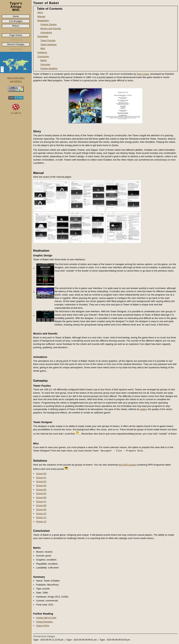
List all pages (16, 21)
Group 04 (41, 490)
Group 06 (41, 497)
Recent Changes (16, 44)
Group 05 (41, 493)
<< (12, 113)
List (16, 113)
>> (20, 113)
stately (143, 409)
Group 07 (41, 502)
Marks (44, 60)
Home (16, 16)
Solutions (42, 52)
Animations (46, 33)
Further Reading (49, 68)
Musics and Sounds (51, 28)
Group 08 (41, 505)
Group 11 (41, 517)
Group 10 (41, 514)
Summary (45, 64)
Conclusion (43, 56)
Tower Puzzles (48, 40)
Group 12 (41, 521)
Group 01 (41, 478)
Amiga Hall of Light (46, 618)
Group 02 (41, 481)
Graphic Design (48, 24)
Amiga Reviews (44, 622)
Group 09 (41, 509)
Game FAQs (43, 626)
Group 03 (41, 486)
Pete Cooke (143, 74)
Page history (16, 35)
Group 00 (41, 474)
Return (16, 26)
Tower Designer (49, 44)
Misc (43, 48)
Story (40, 12)
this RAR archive (128, 465)
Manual (41, 16)
